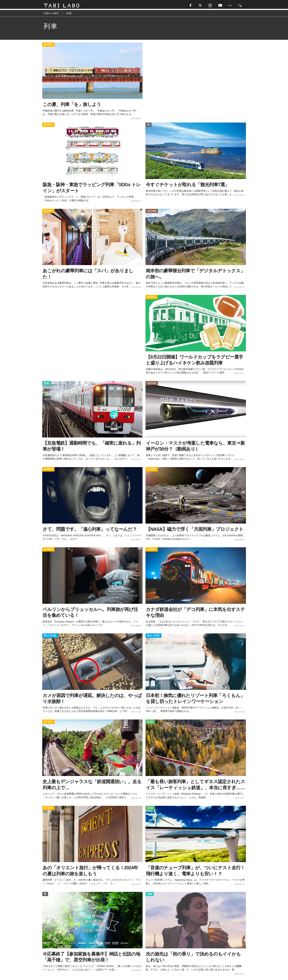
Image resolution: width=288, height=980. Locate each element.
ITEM (46, 384)
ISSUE (150, 723)
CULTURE (152, 212)
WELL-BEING (50, 637)
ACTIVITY (48, 46)
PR (148, 126)
